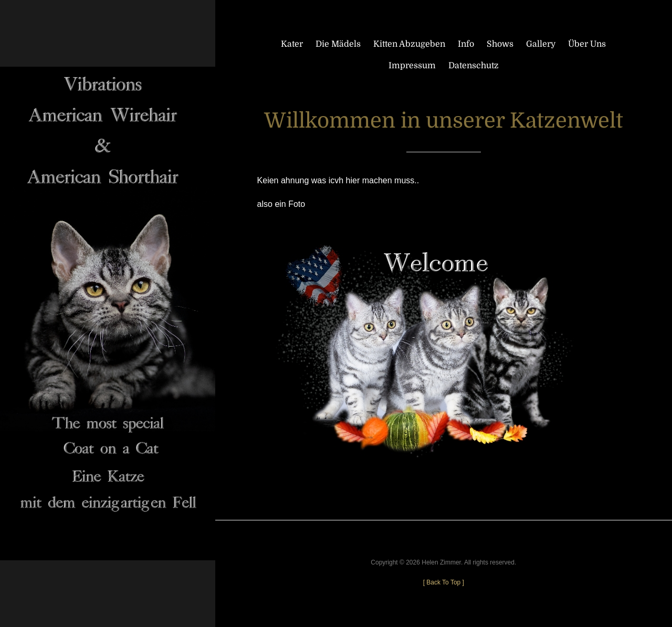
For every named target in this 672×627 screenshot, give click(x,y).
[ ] (444, 582)
